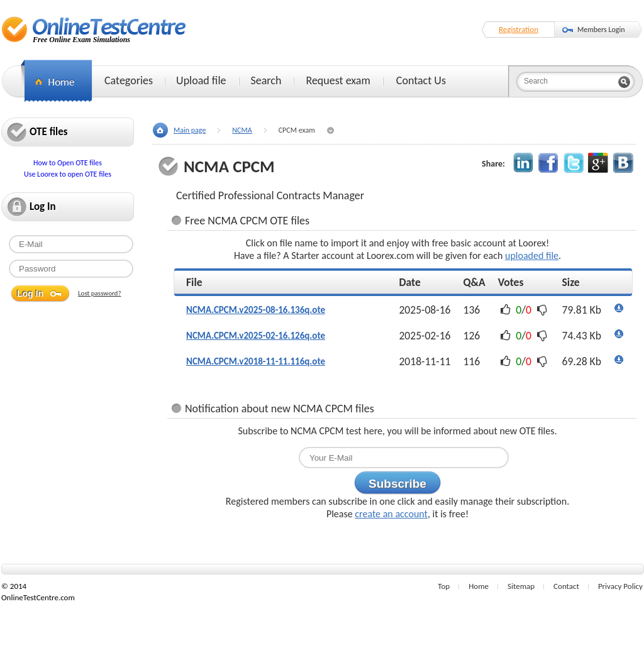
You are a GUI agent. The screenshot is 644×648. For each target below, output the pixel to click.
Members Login (601, 30)
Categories (129, 80)
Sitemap (521, 586)
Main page (190, 130)
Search (266, 80)
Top (444, 586)
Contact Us (421, 80)
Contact (566, 586)
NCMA (242, 130)
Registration (519, 29)
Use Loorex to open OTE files (68, 174)
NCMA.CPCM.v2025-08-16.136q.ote (256, 310)
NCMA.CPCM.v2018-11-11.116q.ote (256, 361)
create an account (391, 514)
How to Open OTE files (68, 163)
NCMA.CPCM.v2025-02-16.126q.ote (256, 336)
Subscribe (397, 484)
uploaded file (532, 255)
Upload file (201, 80)
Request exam (338, 80)
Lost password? (100, 293)
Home (479, 586)
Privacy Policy (620, 586)
